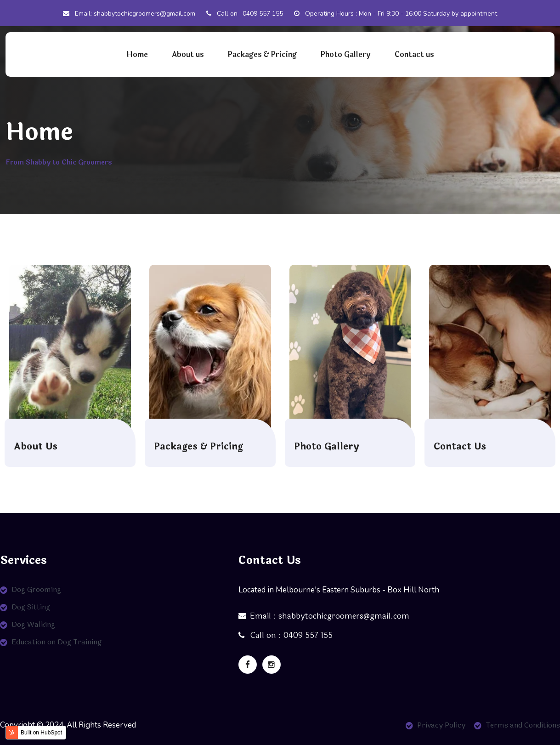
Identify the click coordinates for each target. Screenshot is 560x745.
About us (188, 54)
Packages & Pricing (262, 54)
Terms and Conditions (523, 725)
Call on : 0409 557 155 (245, 14)
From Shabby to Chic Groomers (59, 162)
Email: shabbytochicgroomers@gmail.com (129, 14)
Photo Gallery (346, 54)
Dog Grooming (36, 589)
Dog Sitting (31, 607)
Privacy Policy (441, 725)
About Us (36, 447)
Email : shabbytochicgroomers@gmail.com (324, 616)
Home (137, 54)
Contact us (414, 54)
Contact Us (460, 447)
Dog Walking (33, 624)
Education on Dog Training (57, 642)
